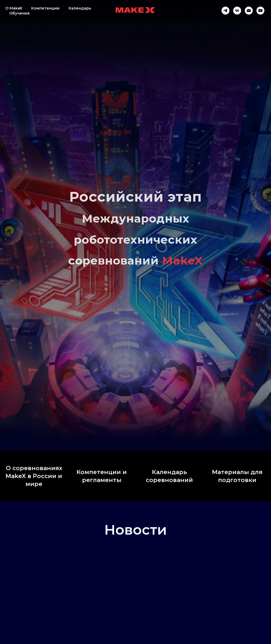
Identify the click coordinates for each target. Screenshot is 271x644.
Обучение (20, 13)
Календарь (80, 8)
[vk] (237, 11)
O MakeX (14, 8)
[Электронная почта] (249, 11)
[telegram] (225, 11)
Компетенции (45, 8)
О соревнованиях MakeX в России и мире (34, 476)
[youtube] (260, 11)
